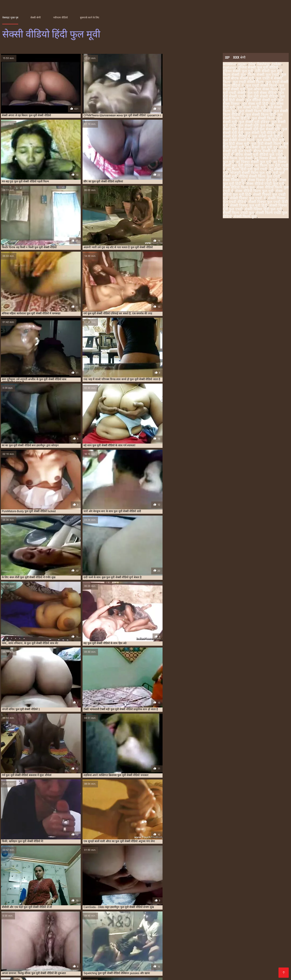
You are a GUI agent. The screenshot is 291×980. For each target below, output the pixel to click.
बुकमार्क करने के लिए (90, 17)
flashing (263, 64)
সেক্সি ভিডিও (49, 970)
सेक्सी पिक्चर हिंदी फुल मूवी (263, 210)
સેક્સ (164, 959)
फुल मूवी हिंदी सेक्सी (229, 926)
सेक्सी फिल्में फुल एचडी (104, 936)
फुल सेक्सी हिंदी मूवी (270, 140)
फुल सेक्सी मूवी (173, 929)
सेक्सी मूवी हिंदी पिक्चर (113, 952)
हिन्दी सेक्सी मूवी (229, 970)
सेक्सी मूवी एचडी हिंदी (109, 963)
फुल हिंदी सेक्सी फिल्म (266, 144)
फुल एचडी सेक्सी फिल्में (261, 86)
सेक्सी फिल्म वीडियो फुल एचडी (269, 934)
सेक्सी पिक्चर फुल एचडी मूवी (203, 931)
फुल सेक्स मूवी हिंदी (255, 104)
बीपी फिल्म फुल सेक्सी (238, 159)
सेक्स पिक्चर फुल (234, 180)
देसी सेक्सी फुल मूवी (268, 71)
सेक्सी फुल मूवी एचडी (215, 959)
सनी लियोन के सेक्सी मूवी (119, 970)
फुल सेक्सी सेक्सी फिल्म (239, 140)
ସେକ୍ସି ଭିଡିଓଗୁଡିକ (254, 966)
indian (277, 64)
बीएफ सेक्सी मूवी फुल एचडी (73, 931)
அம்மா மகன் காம (31, 948)
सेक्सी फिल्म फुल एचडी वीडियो (164, 934)
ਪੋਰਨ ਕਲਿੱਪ (90, 948)
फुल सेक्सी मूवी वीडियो (260, 133)
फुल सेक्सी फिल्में (263, 119)
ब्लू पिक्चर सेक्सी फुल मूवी (254, 162)
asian (242, 64)
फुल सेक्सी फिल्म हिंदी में (132, 929)
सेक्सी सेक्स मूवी (205, 963)
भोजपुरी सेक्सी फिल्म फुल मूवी (251, 173)
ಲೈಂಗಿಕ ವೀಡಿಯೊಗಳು (43, 963)
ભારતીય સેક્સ (205, 970)
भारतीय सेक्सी (47, 944)
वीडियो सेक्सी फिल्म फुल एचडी (260, 177)
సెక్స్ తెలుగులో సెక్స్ (264, 948)
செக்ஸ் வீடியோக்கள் (60, 955)
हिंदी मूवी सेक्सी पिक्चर (255, 963)
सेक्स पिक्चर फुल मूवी (263, 180)
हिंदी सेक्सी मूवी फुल (48, 959)
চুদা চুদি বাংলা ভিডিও (64, 948)
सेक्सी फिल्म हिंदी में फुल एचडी (76, 936)
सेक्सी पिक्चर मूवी (33, 966)
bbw (252, 64)
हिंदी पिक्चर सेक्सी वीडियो (133, 955)
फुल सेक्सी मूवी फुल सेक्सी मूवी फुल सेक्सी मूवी (252, 128)
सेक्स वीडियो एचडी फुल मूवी (265, 184)
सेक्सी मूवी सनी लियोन (141, 963)
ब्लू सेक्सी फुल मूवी (125, 931)
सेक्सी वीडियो (228, 963)
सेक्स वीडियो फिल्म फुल (239, 188)
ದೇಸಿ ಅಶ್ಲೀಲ (178, 966)
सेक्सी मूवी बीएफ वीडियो (193, 944)
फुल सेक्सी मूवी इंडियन (254, 122)
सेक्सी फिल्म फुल (245, 217)
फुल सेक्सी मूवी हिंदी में (267, 137)
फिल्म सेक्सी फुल (234, 75)
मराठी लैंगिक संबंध (72, 944)
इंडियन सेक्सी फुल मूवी (238, 71)
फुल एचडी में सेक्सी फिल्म (84, 926)
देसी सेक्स (93, 970)
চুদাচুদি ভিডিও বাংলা (147, 948)
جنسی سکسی (98, 944)
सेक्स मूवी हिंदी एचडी (17, 959)
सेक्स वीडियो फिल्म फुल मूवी (254, 191)
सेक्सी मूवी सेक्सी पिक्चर (270, 970)
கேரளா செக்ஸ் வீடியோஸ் (225, 952)
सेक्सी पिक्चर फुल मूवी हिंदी (249, 206)
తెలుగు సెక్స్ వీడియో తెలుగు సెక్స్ (235, 944)
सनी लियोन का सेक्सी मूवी (97, 955)
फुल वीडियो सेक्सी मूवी (261, 100)
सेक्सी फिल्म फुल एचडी (109, 934)
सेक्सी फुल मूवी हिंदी (203, 966)
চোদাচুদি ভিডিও (189, 952)
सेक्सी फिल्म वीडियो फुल (241, 934)
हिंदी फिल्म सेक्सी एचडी (151, 966)
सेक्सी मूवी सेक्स (73, 970)
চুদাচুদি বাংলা (64, 974)
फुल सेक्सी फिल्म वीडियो (255, 111)
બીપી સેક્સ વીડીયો (197, 955)
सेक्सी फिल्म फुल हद (216, 934)
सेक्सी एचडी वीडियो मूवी (230, 955)
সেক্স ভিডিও (196, 948)
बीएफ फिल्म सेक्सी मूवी (118, 966)
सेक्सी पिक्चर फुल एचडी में (248, 199)
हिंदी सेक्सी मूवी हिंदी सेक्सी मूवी (152, 952)
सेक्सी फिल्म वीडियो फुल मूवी (16, 936)
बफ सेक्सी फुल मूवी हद (262, 148)
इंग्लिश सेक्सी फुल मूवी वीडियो (258, 68)
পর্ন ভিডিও (28, 970)
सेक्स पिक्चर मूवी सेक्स (153, 970)
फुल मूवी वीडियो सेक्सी (76, 963)
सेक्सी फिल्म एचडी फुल (238, 213)
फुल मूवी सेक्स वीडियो (262, 93)
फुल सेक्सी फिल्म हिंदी (261, 115)
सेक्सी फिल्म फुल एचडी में (135, 934)
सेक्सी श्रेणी (36, 17)
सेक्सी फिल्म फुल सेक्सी (193, 934)
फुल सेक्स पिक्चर (250, 926)
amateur (229, 64)
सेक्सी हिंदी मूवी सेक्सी (159, 944)
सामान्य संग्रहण (181, 970)
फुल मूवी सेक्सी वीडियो (262, 97)
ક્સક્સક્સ (43, 974)
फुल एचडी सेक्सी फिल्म (248, 82)
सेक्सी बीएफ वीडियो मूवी (175, 963)
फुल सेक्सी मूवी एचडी (193, 929)
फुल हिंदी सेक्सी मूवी (48, 931)
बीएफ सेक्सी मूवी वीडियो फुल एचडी (259, 155)
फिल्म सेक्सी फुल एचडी (263, 75)
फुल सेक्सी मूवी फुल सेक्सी (256, 126)
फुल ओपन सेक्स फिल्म (263, 90)
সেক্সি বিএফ (91, 966)
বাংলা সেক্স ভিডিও (113, 959)
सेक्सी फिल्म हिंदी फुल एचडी (45, 936)
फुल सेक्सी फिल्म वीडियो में (81, 929)
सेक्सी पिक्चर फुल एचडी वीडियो (262, 931)
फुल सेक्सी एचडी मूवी (251, 108)
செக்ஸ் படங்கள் (90, 974)
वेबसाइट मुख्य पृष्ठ (10, 17)
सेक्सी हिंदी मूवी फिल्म (126, 944)
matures (229, 68)
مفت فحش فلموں (26, 955)
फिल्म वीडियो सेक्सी (185, 959)
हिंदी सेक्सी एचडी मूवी (18, 974)
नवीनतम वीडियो (60, 17)
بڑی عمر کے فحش (115, 948)
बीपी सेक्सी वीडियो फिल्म (19, 944)
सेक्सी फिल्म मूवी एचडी (121, 974)
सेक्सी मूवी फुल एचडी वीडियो (251, 959)
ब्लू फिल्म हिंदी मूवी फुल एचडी (247, 170)
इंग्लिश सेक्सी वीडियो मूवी (80, 959)
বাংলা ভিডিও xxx (166, 955)
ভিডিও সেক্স (175, 948)
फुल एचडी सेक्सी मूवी (159, 926)
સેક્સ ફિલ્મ (21, 952)
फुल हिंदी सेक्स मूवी (236, 144)
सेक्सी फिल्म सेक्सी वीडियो (267, 955)
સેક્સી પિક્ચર (229, 966)
